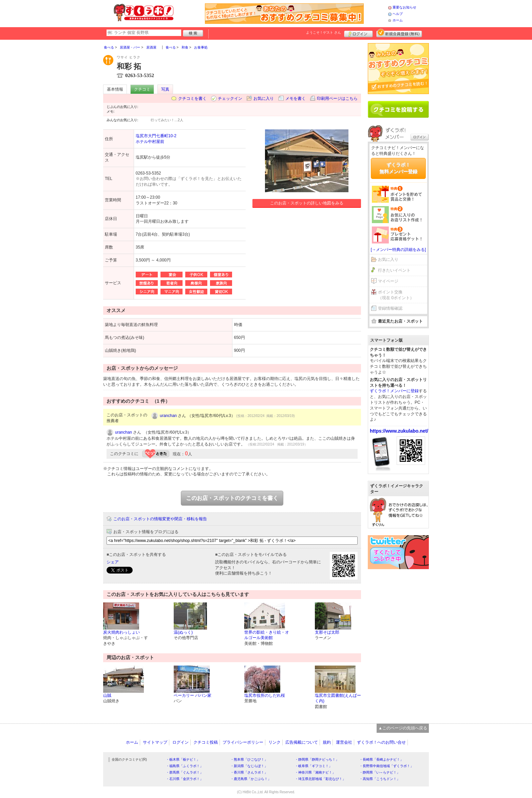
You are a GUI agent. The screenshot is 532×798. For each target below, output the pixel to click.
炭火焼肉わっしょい (121, 632)
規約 (327, 742)
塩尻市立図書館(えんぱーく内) (338, 698)
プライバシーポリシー (243, 742)
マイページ (388, 281)
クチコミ (142, 89)
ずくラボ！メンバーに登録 (394, 391)
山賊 (107, 695)
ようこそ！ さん (324, 32)
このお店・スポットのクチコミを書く (232, 498)
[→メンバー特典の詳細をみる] (398, 250)
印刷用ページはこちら (337, 98)
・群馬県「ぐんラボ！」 (185, 772)
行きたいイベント (394, 270)
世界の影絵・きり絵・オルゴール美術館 (267, 635)
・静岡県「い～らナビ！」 (380, 772)
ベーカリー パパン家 (193, 695)
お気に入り (264, 98)
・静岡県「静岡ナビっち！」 (317, 759)
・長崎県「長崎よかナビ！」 (381, 759)
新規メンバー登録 (399, 33)
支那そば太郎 (327, 632)
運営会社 (344, 742)
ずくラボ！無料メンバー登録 (398, 168)
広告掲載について (302, 742)
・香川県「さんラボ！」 (249, 772)
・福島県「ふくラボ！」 (185, 766)
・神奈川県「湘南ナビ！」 (315, 772)
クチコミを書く (192, 98)
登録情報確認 (390, 308)
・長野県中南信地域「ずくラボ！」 (386, 766)
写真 (165, 89)
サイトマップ (155, 742)
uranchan (168, 416)
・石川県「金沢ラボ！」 (185, 779)
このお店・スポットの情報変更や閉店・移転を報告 (160, 519)
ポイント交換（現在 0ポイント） (396, 295)
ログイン (358, 33)
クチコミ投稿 (206, 742)
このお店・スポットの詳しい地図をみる (307, 203)
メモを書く (296, 98)
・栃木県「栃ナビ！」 (183, 759)
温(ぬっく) (183, 632)
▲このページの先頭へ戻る (403, 728)
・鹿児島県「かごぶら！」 (251, 779)
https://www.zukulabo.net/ (399, 431)
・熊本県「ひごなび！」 (249, 759)
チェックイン (230, 98)
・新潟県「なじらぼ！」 (249, 766)
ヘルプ (398, 14)
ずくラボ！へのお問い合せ (381, 742)
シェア (113, 562)
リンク (274, 742)
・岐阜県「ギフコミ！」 (313, 766)
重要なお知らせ (404, 7)
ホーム (398, 20)
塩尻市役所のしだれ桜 (265, 695)
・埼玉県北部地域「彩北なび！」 (320, 779)
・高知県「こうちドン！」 (380, 779)
